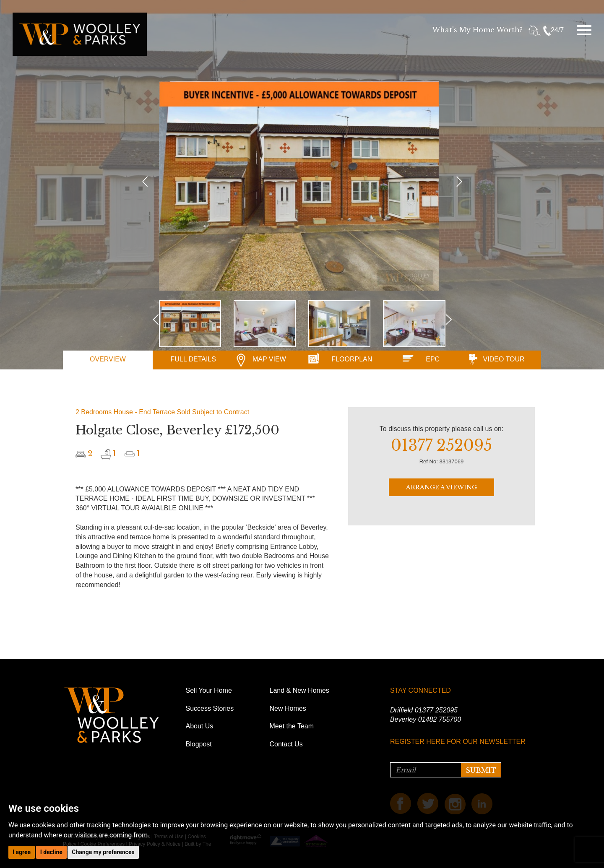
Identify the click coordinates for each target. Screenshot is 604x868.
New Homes (288, 708)
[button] (145, 233)
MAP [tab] (269, 359)
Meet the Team (292, 726)
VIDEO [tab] (504, 359)
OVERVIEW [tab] (108, 359)
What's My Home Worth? (477, 30)
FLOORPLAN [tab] (352, 359)
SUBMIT (481, 770)
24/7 (553, 30)
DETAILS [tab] (193, 359)
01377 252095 (436, 710)
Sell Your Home (209, 690)
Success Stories (210, 708)
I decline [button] (51, 852)
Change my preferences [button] (103, 852)
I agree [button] (22, 852)
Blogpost (199, 744)
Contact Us (286, 744)
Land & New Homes (299, 690)
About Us (200, 726)
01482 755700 (440, 719)
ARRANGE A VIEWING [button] (441, 487)
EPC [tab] (433, 359)
